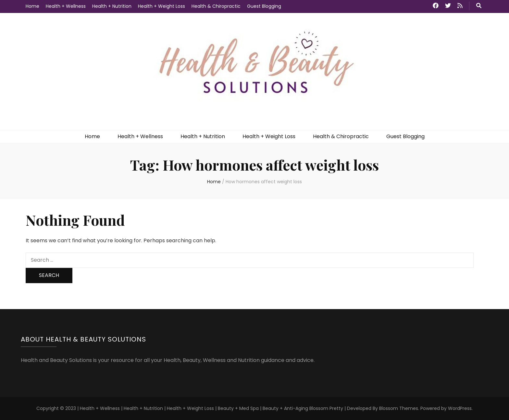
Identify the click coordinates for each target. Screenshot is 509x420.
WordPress (460, 408)
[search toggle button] (479, 6)
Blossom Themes (399, 408)
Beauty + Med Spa (239, 408)
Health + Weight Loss (161, 6)
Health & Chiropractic (216, 6)
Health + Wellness (66, 6)
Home (32, 6)
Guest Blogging (264, 6)
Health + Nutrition (112, 6)
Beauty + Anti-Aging (285, 408)
